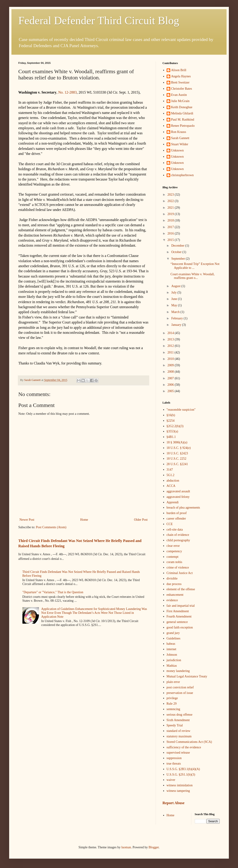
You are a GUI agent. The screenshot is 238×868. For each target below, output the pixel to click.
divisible (172, 578)
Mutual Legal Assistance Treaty (187, 676)
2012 (171, 346)
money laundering (178, 671)
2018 (171, 220)
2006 (171, 385)
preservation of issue (180, 693)
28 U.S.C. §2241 (177, 464)
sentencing (173, 709)
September (178, 259)
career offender (176, 519)
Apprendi (173, 502)
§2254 (171, 421)
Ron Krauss (179, 132)
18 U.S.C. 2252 (177, 459)
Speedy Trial (175, 725)
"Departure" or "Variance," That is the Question (53, 592)
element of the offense (181, 589)
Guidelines (174, 638)
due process (174, 584)
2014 (171, 333)
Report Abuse (173, 803)
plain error (173, 682)
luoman (126, 847)
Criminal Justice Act (180, 573)
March (176, 312)
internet (172, 649)
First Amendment (178, 611)
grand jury (173, 633)
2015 (171, 240)
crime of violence (178, 567)
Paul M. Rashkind (183, 120)
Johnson (172, 655)
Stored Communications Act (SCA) (189, 742)
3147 (170, 470)
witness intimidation (180, 785)
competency (174, 551)
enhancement (175, 595)
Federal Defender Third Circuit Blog (99, 20)
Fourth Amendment (179, 616)
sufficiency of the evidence (184, 747)
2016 (171, 233)
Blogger (154, 847)
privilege (172, 698)
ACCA (171, 486)
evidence (172, 600)
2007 (171, 378)
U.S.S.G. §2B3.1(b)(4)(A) (183, 769)
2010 (171, 359)
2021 (171, 208)
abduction (173, 481)
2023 (171, 195)
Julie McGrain (180, 101)
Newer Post (27, 520)
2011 (171, 352)
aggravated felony (178, 497)
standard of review (178, 731)
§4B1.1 (171, 437)
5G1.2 (171, 475)
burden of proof (177, 513)
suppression (174, 758)
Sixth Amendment (178, 720)
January (177, 325)
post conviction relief (180, 687)
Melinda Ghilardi (182, 113)
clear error (173, 546)
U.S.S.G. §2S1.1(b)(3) (181, 775)
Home (84, 520)
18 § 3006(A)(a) (177, 442)
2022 (171, 201)
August (176, 286)
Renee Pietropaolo (183, 126)
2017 (171, 227)
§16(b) (171, 415)
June (174, 299)
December (178, 246)
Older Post (141, 520)
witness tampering (178, 791)
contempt (173, 557)
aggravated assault (178, 491)
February (177, 318)
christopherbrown (183, 175)
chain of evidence (178, 535)
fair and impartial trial (181, 606)
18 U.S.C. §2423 (177, 453)
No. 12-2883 (67, 92)
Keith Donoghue (182, 107)
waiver (171, 780)
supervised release (178, 753)
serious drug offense (180, 715)
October (177, 252)
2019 (171, 214)
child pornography (178, 540)
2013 (171, 339)
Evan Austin (179, 95)
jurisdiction (174, 660)
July (174, 292)
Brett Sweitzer (180, 82)
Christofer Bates (182, 89)
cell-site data (175, 530)
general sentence (177, 622)
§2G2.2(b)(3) (175, 426)
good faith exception (180, 627)
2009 (171, 365)
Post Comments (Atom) (51, 527)
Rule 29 (172, 704)
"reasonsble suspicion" (181, 410)
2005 (171, 391)
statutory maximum (179, 736)
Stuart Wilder (180, 144)
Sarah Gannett (180, 138)
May (174, 305)
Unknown (177, 150)
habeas (171, 644)
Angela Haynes (181, 76)
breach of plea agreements (183, 508)
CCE (170, 524)
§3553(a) (172, 431)
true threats (174, 764)
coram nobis (174, 562)
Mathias (172, 666)
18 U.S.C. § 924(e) (179, 448)
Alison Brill (179, 70)
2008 (171, 372)
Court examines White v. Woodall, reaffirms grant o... (193, 276)
